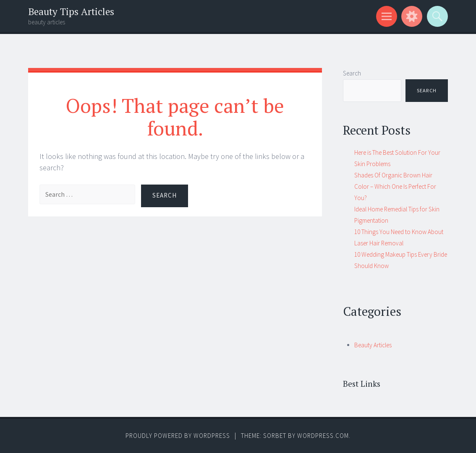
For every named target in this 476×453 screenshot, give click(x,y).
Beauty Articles (373, 345)
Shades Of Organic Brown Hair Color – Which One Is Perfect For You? (395, 186)
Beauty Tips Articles (71, 12)
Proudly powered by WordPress (178, 436)
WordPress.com (323, 436)
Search (352, 73)
